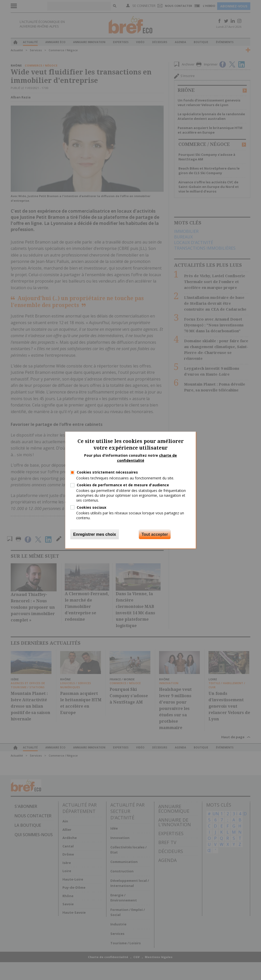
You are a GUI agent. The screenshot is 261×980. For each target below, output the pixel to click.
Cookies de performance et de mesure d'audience (123, 485)
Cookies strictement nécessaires (107, 472)
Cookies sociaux (92, 507)
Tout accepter (155, 534)
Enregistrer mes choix (95, 534)
